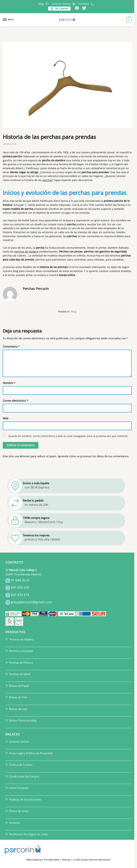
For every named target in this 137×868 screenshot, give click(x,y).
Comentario (11, 346)
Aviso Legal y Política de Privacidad (29, 753)
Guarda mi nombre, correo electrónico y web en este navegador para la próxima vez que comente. (68, 436)
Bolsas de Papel (17, 686)
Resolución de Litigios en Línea (26, 834)
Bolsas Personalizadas (21, 720)
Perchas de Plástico (19, 663)
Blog (44, 4)
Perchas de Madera (20, 639)
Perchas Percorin (36, 289)
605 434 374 (20, 595)
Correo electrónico (15, 401)
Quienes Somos (64, 4)
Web (6, 418)
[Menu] (8, 20)
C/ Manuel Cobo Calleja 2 (21, 570)
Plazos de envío (17, 811)
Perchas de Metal (18, 674)
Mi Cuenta (59, 8)
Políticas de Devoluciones (23, 799)
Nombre (9, 383)
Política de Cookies (19, 765)
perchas (47, 180)
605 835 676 (20, 587)
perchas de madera (26, 252)
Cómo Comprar (17, 788)
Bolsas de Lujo (16, 709)
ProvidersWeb (52, 860)
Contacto (87, 4)
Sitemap (66, 860)
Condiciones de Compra (22, 776)
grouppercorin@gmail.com (31, 602)
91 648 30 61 (20, 580)
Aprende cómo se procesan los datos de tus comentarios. (93, 456)
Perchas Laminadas (19, 651)
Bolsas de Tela (16, 697)
